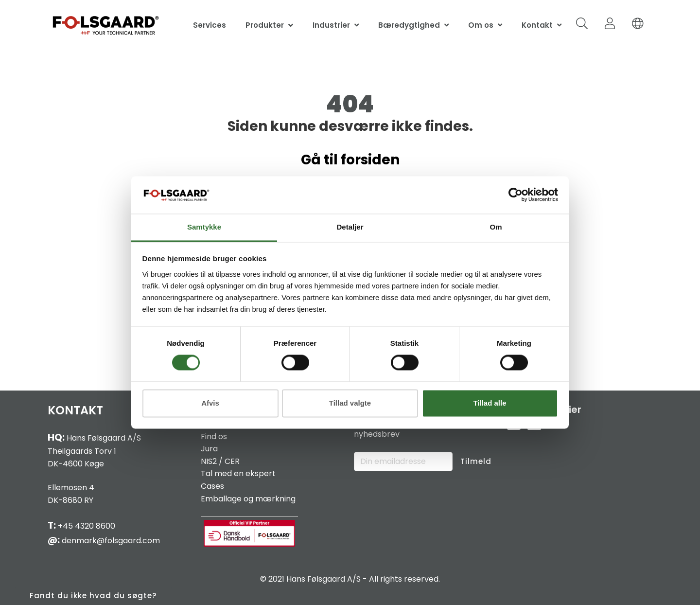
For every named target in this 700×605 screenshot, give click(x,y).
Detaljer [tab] (350, 227)
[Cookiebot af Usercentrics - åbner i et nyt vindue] (516, 195)
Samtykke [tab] (204, 227)
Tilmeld (476, 461)
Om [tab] (496, 227)
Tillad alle (490, 403)
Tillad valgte (350, 403)
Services (210, 25)
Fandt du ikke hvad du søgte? (93, 596)
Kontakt (537, 25)
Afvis (210, 403)
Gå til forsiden (350, 160)
